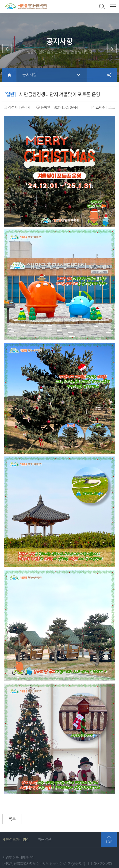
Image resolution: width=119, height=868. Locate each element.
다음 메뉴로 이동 (112, 49)
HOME (9, 75)
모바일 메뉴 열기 (113, 6)
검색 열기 (102, 6)
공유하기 (110, 75)
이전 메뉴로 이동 (7, 49)
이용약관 (45, 839)
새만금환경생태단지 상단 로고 (26, 6)
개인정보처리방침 (16, 839)
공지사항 (30, 74)
